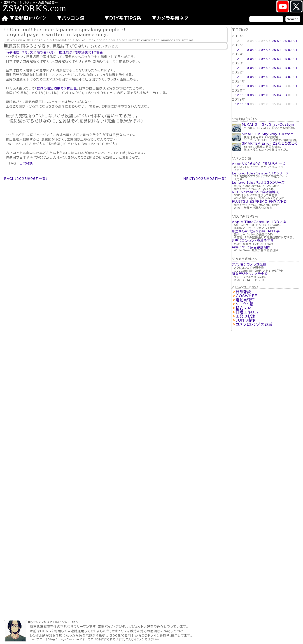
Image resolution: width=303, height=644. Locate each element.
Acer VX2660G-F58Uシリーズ (259, 164)
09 (252, 50)
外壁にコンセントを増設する (253, 241)
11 (242, 50)
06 (268, 50)
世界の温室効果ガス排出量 (57, 88)
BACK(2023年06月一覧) (26, 179)
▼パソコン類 (71, 18)
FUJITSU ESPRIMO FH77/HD (259, 202)
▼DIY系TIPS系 (123, 18)
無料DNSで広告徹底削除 (251, 247)
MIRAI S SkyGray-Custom (268, 125)
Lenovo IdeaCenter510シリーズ (260, 173)
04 (279, 41)
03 (285, 41)
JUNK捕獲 (245, 320)
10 (247, 50)
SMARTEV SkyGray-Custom (268, 134)
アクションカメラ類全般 (249, 264)
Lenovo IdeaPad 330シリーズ (258, 183)
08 (258, 50)
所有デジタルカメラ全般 (250, 274)
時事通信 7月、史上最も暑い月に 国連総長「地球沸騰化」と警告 (55, 52)
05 (274, 41)
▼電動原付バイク (28, 18)
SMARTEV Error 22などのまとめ (270, 143)
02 (290, 41)
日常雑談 (243, 292)
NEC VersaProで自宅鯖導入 (255, 192)
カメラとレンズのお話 (254, 324)
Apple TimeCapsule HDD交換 (259, 222)
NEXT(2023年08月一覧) (205, 179)
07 (263, 50)
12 (237, 50)
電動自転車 (245, 300)
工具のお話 (245, 316)
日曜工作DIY (247, 312)
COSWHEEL (248, 296)
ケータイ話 (245, 304)
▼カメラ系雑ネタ (170, 18)
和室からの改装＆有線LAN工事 (256, 231)
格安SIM (244, 308)
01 (295, 41)
